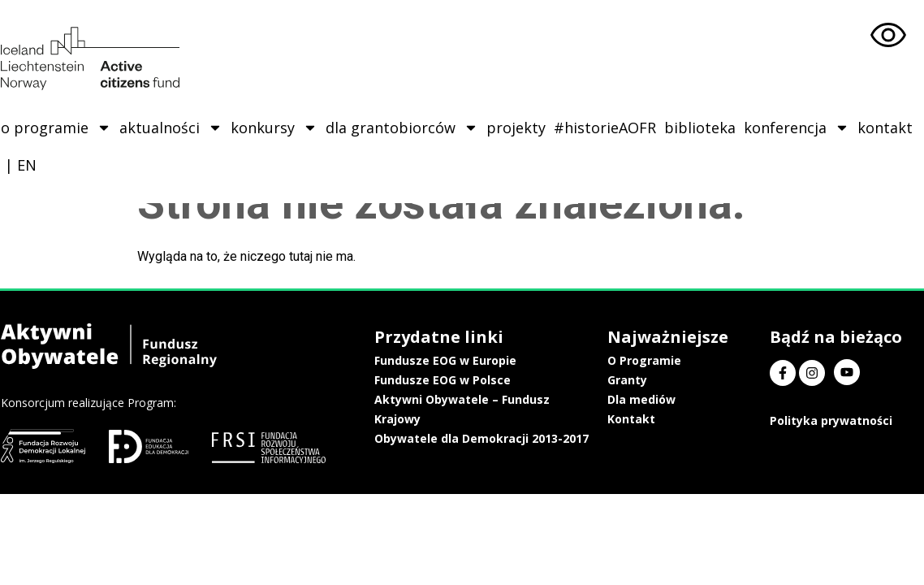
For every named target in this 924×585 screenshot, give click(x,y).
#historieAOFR (604, 128)
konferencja (796, 128)
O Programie (657, 360)
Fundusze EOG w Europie (461, 360)
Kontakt (644, 419)
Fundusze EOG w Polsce (458, 380)
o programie (55, 128)
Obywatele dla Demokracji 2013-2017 (497, 438)
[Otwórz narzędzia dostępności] (888, 36)
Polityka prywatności (833, 420)
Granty (640, 380)
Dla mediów (654, 399)
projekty (515, 128)
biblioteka (699, 128)
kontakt (884, 128)
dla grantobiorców (401, 128)
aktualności (170, 128)
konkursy (273, 128)
